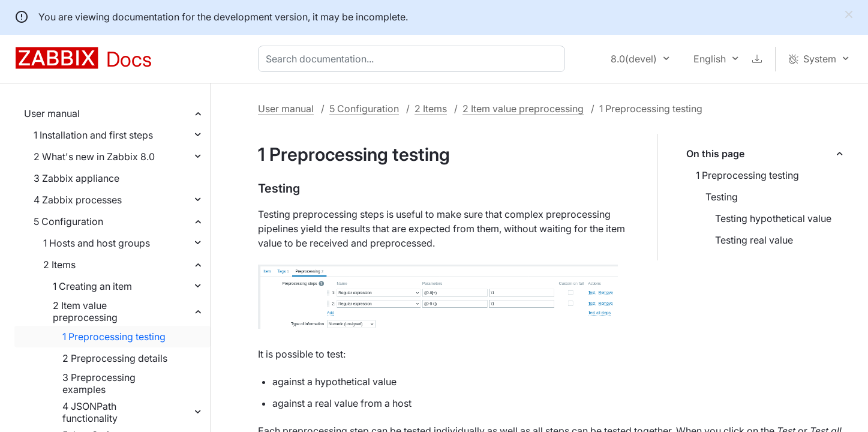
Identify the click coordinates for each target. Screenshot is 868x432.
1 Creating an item (92, 286)
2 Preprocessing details (115, 358)
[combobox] (414, 59)
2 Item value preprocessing (85, 311)
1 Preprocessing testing (114, 337)
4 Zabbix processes (78, 200)
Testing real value (754, 240)
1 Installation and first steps (93, 135)
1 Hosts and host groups (97, 243)
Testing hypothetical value (773, 218)
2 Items (59, 265)
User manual (52, 113)
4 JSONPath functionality (90, 412)
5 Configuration (68, 221)
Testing (722, 197)
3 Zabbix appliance (76, 178)
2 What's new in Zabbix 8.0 (94, 157)
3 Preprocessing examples (99, 383)
